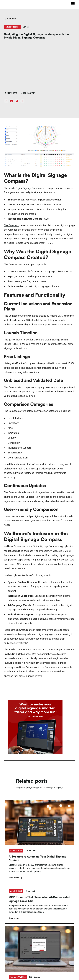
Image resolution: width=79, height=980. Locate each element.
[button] (72, 4)
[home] (15, 4)
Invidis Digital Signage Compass (25, 188)
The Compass (11, 225)
